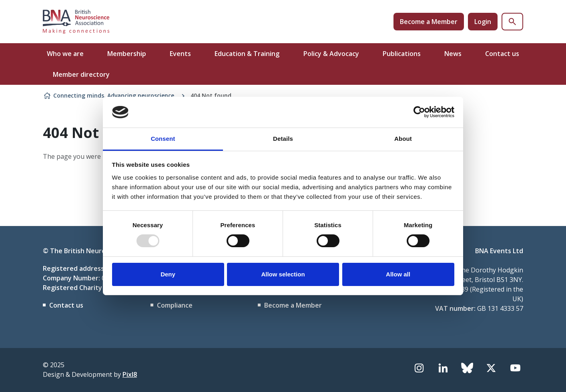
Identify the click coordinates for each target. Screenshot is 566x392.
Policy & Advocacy (331, 54)
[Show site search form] (512, 22)
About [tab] (403, 139)
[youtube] (515, 368)
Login (483, 22)
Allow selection (283, 274)
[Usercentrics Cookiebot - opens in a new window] (419, 112)
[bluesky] (467, 368)
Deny (168, 274)
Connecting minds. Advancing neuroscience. (114, 95)
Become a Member (429, 22)
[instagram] (419, 368)
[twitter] (491, 368)
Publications (402, 54)
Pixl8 (130, 374)
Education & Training (247, 54)
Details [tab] (283, 139)
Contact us (502, 54)
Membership (127, 54)
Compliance (175, 305)
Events (180, 54)
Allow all (398, 274)
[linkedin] (443, 368)
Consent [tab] (163, 139)
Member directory (81, 74)
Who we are (65, 54)
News (453, 54)
